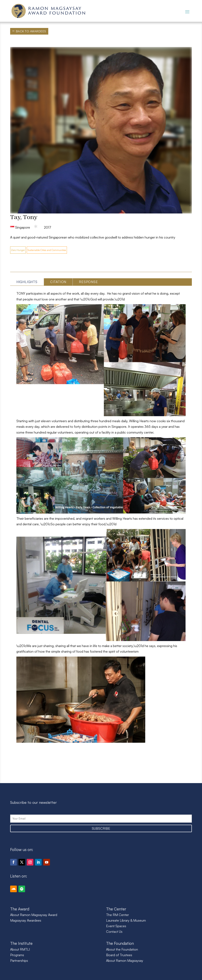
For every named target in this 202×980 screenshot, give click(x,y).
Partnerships (19, 961)
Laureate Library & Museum (126, 920)
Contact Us (114, 932)
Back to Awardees (31, 31)
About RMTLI (20, 949)
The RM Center (117, 915)
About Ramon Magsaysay (125, 961)
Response (88, 282)
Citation (58, 282)
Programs (17, 955)
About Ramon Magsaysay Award (34, 915)
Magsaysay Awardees (26, 920)
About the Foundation (122, 949)
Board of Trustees (119, 955)
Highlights (27, 282)
